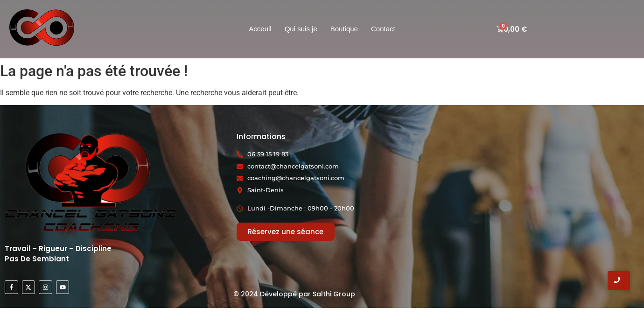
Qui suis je (301, 29)
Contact (383, 29)
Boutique (344, 29)
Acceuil (260, 29)
